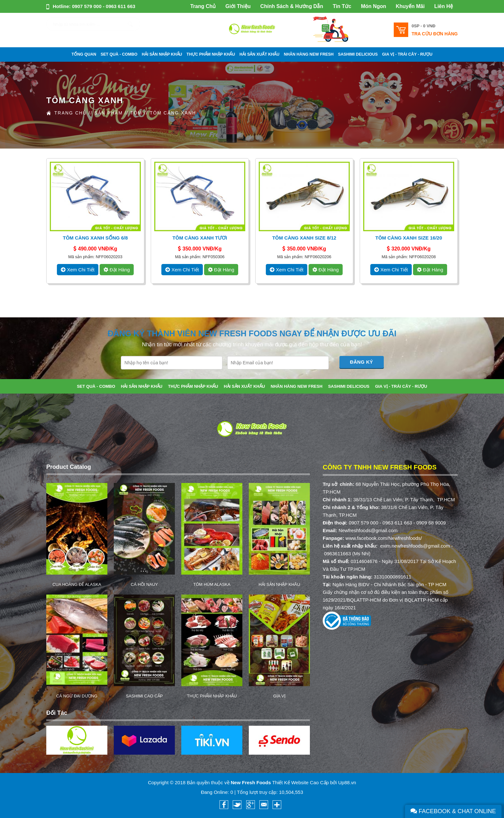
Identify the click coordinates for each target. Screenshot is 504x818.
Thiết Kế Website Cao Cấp (301, 782)
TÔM (136, 113)
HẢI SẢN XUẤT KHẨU (259, 54)
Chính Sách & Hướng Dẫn (292, 6)
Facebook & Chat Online (453, 811)
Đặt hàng (116, 270)
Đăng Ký (362, 362)
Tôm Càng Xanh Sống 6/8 (95, 238)
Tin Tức (342, 6)
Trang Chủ (203, 6)
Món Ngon (373, 6)
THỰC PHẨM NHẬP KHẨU (211, 54)
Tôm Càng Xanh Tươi (200, 238)
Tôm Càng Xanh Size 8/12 (304, 238)
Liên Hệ (444, 6)
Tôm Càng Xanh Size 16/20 (409, 238)
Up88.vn (347, 782)
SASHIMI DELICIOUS (358, 54)
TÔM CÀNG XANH (173, 113)
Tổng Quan (84, 54)
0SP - (423, 26)
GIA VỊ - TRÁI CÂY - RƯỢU (407, 54)
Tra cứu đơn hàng (435, 34)
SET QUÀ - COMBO (119, 54)
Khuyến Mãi (410, 6)
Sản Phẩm (109, 113)
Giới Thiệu (238, 6)
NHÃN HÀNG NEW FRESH (309, 54)
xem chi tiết (78, 270)
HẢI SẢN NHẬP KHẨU (162, 54)
